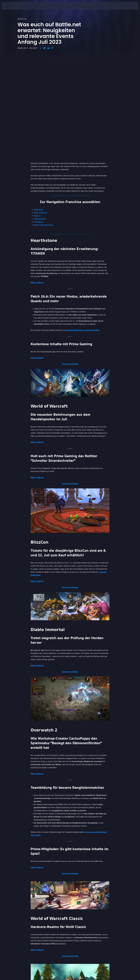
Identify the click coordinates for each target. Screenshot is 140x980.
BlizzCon (37, 112)
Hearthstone (38, 106)
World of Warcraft (40, 109)
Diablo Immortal (40, 115)
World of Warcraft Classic (44, 122)
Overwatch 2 (39, 119)
